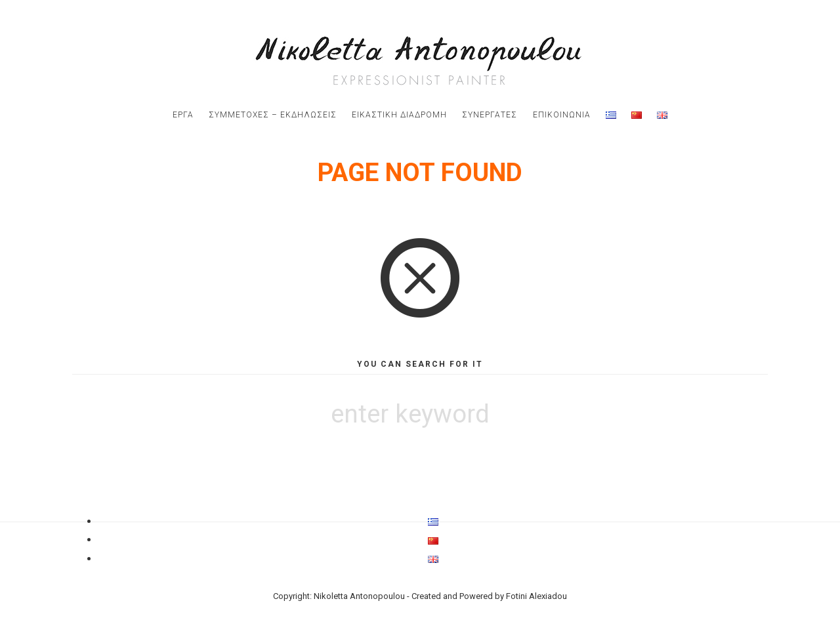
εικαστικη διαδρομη (399, 115)
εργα (183, 115)
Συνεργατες (490, 115)
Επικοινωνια (562, 115)
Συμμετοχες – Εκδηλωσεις (273, 115)
